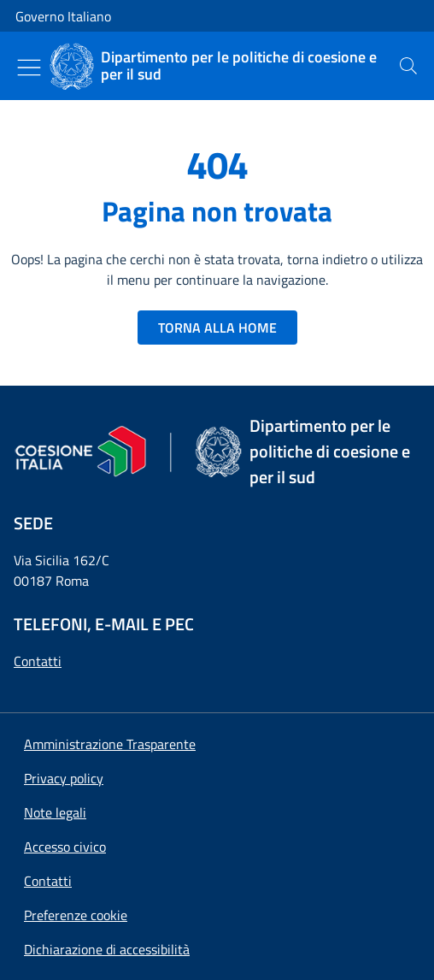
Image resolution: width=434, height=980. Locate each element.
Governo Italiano (63, 16)
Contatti (38, 661)
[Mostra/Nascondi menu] (29, 68)
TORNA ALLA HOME (217, 328)
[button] (76, 915)
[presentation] (408, 66)
